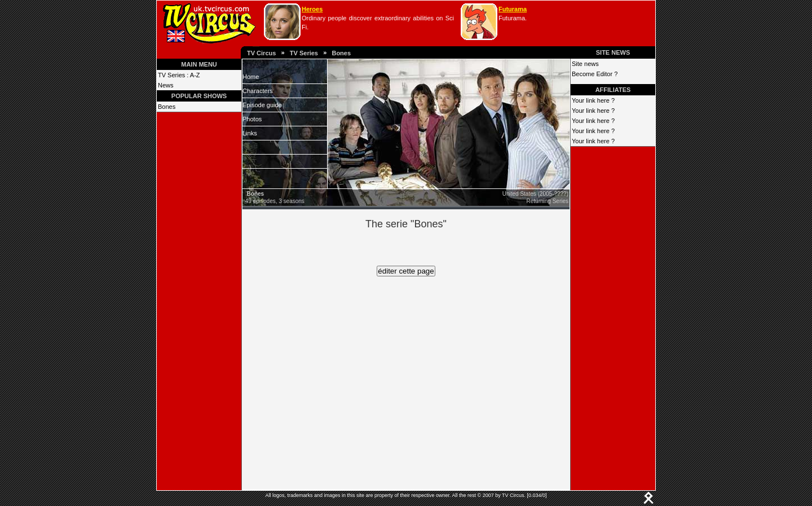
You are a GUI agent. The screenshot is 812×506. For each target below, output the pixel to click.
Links (250, 133)
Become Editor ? (595, 74)
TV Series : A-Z (179, 75)
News (166, 85)
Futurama (513, 9)
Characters (258, 91)
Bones (341, 53)
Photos (252, 119)
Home (251, 77)
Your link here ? (593, 100)
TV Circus (261, 53)
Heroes (312, 9)
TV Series (304, 53)
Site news (585, 64)
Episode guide (262, 105)
